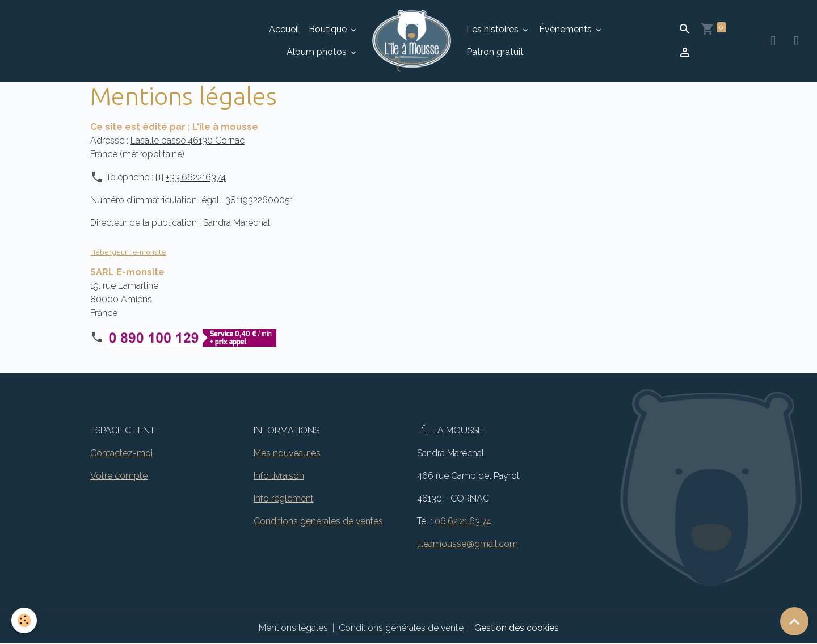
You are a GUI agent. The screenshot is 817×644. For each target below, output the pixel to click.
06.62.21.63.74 (463, 521)
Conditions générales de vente (401, 628)
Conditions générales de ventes (318, 521)
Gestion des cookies (517, 628)
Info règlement (284, 498)
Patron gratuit (495, 52)
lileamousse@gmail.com (468, 544)
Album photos (318, 52)
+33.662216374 (196, 177)
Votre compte (119, 476)
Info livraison (279, 476)
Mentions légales (293, 628)
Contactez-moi (121, 453)
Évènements (567, 29)
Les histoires (494, 29)
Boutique (329, 29)
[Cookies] (24, 620)
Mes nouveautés (287, 453)
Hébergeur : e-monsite (128, 252)
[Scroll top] (794, 621)
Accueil (284, 29)
